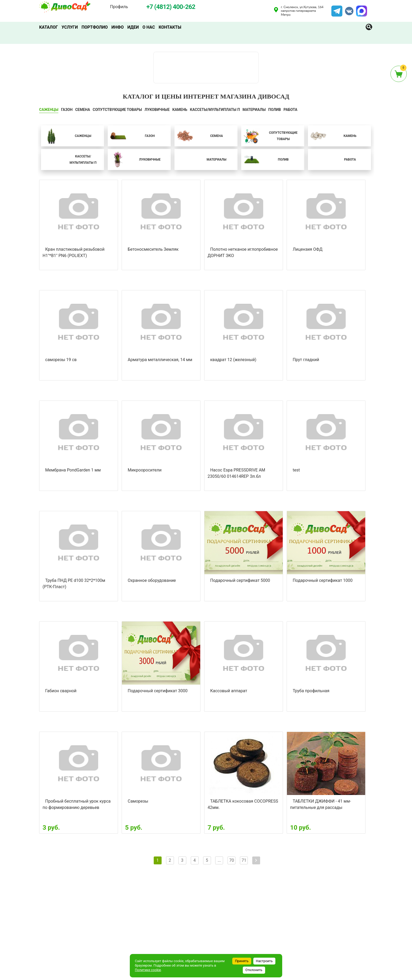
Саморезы (138, 801)
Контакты (170, 27)
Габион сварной (61, 691)
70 (231, 860)
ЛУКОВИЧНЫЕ (157, 110)
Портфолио (95, 27)
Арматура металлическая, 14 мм (160, 360)
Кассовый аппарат (229, 691)
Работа (290, 110)
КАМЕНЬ (180, 110)
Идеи (133, 27)
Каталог (48, 27)
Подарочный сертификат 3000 (158, 691)
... (219, 860)
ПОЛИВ (275, 110)
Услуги (70, 27)
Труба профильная (311, 691)
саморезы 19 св (61, 360)
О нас (149, 27)
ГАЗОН (67, 110)
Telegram (337, 9)
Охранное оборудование (152, 580)
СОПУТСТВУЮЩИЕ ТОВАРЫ (117, 110)
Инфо (118, 27)
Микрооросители (145, 470)
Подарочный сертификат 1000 (323, 580)
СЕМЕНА (83, 110)
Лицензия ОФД (308, 249)
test (296, 470)
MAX (361, 9)
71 (244, 860)
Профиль (119, 7)
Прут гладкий (306, 360)
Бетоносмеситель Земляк (153, 249)
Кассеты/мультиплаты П (215, 110)
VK (347, 9)
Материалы (254, 110)
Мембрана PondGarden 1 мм (73, 470)
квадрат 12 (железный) (233, 360)
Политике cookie (148, 970)
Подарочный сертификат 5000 (240, 580)
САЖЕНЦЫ (49, 110)
